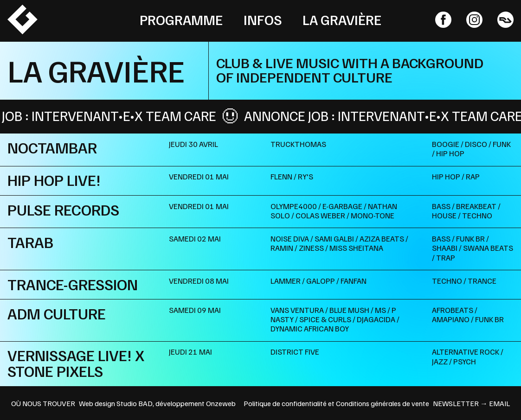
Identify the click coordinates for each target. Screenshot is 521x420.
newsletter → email (471, 403)
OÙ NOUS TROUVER (43, 403)
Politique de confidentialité (285, 403)
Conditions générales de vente (383, 403)
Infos (263, 19)
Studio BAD (135, 403)
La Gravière (342, 19)
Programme (181, 19)
